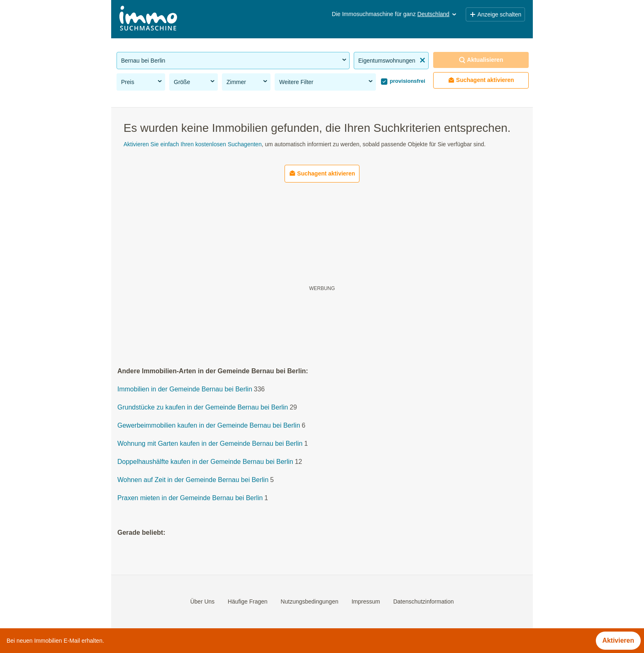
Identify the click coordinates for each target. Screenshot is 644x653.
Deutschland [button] (438, 14)
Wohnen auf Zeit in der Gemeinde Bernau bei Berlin (193, 480)
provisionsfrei (407, 81)
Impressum (366, 602)
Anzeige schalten (495, 14)
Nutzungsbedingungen (310, 602)
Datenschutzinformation (423, 602)
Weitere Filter (327, 82)
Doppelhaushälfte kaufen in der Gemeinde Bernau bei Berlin (205, 462)
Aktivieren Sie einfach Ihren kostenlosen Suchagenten (192, 144)
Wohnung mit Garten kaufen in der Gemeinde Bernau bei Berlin (210, 444)
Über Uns (202, 602)
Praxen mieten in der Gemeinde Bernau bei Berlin (190, 498)
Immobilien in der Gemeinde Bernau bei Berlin (185, 390)
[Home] (148, 19)
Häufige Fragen (248, 602)
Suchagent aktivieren (481, 80)
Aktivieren (618, 640)
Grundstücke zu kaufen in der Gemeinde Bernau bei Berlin (203, 408)
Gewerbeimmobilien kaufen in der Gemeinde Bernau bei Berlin (209, 426)
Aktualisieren (481, 60)
